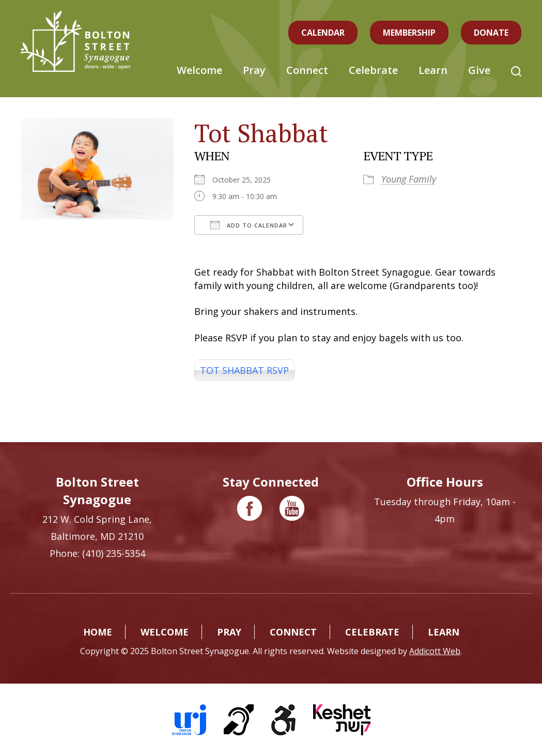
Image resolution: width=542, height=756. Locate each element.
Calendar (323, 33)
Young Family (409, 179)
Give (479, 70)
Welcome (199, 70)
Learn (433, 70)
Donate (491, 33)
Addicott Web (435, 651)
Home (98, 632)
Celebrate (373, 70)
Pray (254, 70)
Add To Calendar (249, 225)
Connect (307, 70)
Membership (409, 33)
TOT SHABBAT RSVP (244, 370)
